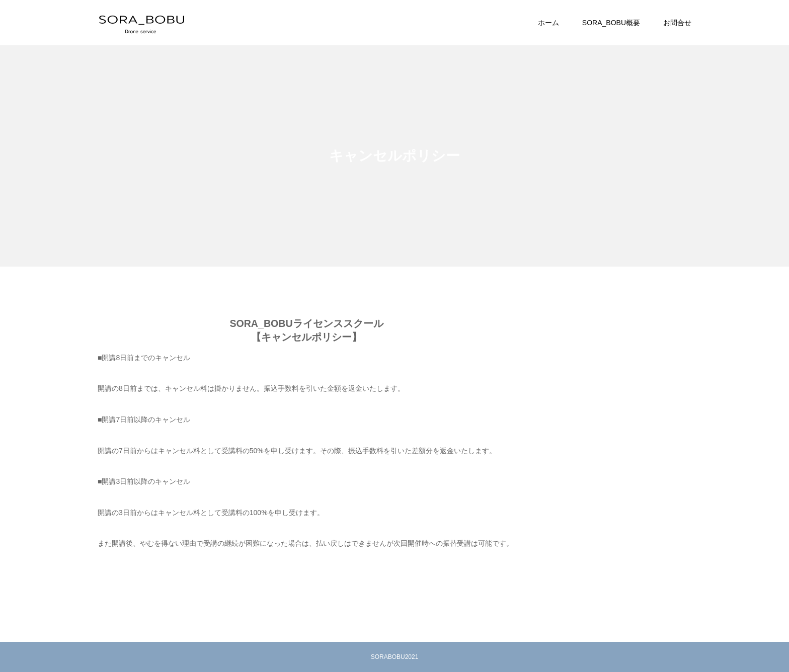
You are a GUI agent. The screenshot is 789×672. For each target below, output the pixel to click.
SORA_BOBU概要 (611, 23)
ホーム (548, 23)
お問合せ (677, 23)
